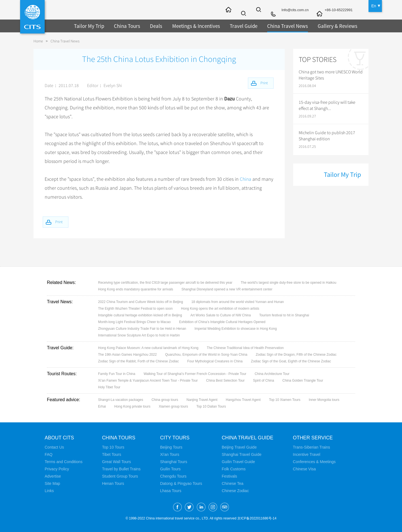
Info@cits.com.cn (290, 10)
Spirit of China (263, 381)
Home (38, 41)
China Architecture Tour (272, 374)
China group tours (165, 400)
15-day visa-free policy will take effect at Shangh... (327, 105)
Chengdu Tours (173, 476)
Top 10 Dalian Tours (211, 406)
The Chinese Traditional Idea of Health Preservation (245, 348)
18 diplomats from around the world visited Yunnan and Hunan (237, 302)
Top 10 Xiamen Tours (285, 400)
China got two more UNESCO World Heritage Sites (331, 75)
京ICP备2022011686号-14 (257, 518)
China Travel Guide (248, 438)
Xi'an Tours (170, 454)
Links (49, 491)
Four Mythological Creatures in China (215, 361)
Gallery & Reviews (327, 26)
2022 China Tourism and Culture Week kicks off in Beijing (140, 302)
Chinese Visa (306, 469)
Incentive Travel (308, 454)
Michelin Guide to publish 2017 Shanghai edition (327, 136)
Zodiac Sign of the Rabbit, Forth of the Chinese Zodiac (138, 361)
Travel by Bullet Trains (121, 469)
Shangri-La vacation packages (120, 400)
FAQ (49, 454)
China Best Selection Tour (225, 381)
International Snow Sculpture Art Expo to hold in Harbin (139, 335)
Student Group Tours (120, 476)
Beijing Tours (171, 447)
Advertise (53, 476)
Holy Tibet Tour (109, 387)
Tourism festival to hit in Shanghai (284, 315)
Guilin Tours (170, 469)
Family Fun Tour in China (117, 374)
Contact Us (54, 447)
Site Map (52, 483)
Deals (153, 26)
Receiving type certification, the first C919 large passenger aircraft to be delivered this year (165, 283)
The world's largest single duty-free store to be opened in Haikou (288, 283)
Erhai (102, 406)
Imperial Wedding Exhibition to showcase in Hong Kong (236, 329)
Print (61, 221)
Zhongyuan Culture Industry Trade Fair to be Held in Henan (142, 329)
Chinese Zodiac (235, 491)
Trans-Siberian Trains (313, 447)
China (246, 179)
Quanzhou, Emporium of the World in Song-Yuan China (206, 355)
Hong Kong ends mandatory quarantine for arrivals (136, 289)
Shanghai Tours (174, 462)
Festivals (229, 476)
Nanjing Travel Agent (202, 400)
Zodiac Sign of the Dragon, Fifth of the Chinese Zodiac (296, 355)
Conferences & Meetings (316, 462)
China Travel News (280, 26)
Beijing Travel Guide (239, 447)
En (374, 6)
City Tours (175, 438)
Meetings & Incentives (192, 26)
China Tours (125, 26)
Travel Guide (237, 26)
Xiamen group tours (174, 406)
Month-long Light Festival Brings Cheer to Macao (134, 322)
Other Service (315, 438)
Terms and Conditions (64, 462)
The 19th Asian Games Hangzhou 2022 (127, 355)
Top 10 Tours (113, 447)
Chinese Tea (233, 483)
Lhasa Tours (171, 491)
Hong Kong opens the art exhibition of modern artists (220, 309)
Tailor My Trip (88, 26)
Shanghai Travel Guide (241, 454)
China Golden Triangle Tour (303, 381)
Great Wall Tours (116, 462)
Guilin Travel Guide (238, 462)
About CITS (60, 438)
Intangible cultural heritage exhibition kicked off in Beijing (140, 315)
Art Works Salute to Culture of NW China (221, 315)
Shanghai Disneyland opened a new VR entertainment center (227, 289)
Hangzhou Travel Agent (243, 400)
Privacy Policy (57, 469)
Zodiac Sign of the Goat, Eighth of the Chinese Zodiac (291, 361)
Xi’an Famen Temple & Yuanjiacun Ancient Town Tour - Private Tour (148, 381)
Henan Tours (113, 483)
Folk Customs (234, 469)
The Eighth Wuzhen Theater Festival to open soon (135, 309)
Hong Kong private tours (132, 406)
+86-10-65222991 (337, 10)
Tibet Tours (111, 454)
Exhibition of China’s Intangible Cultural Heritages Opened (222, 322)
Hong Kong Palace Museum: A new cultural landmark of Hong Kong (148, 348)
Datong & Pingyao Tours (181, 483)
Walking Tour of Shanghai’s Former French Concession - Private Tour (195, 374)
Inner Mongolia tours (324, 400)
